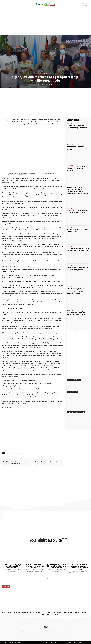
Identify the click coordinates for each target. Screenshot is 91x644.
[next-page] (47, 579)
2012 (76, 631)
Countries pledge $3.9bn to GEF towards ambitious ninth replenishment (57, 566)
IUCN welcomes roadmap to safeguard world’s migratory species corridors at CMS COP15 (77, 313)
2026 (16, 631)
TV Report (6, 587)
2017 (54, 631)
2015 (63, 631)
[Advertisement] (45, 20)
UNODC (11, 453)
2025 (20, 631)
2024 (24, 631)
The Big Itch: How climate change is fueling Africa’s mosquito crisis (12, 566)
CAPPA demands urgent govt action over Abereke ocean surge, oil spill (77, 148)
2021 (37, 631)
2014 (67, 631)
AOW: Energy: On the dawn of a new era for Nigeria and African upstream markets (77, 127)
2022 (33, 631)
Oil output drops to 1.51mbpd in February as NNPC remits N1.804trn (77, 169)
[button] (3, 4)
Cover (45, 73)
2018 (50, 631)
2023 (28, 631)
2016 (58, 631)
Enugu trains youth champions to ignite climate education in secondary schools (77, 269)
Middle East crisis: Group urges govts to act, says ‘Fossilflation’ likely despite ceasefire (79, 567)
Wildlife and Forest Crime (20, 453)
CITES (7, 453)
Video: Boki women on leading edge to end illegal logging (22, 612)
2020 (41, 631)
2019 (46, 631)
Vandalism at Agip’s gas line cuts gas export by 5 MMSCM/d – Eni (15, 463)
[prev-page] (44, 579)
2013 (71, 631)
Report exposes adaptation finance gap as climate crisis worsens (34, 566)
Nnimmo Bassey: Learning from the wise (47, 463)
